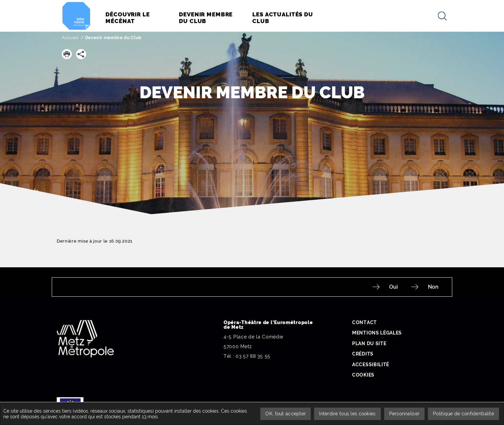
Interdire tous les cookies (347, 414)
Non (433, 287)
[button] (67, 54)
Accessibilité (371, 365)
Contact (364, 322)
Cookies (363, 375)
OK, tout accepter (286, 414)
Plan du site (369, 343)
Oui (394, 287)
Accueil (70, 38)
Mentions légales (377, 333)
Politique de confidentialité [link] (463, 414)
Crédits (363, 354)
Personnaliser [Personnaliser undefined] (405, 414)
